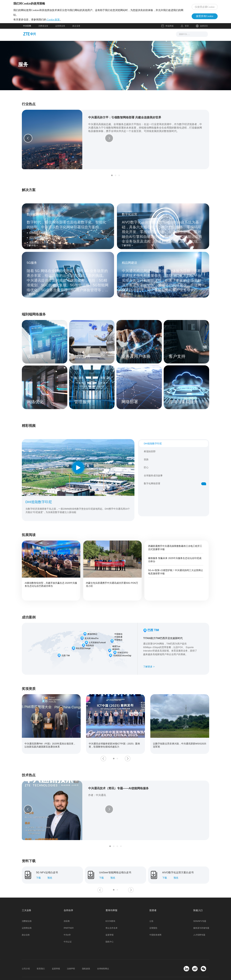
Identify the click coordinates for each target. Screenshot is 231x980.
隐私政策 (86, 957)
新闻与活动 (79, 37)
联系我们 (41, 957)
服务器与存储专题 (201, 917)
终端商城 (167, 30)
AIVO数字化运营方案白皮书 (178, 861)
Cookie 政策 (63, 21)
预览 (50, 867)
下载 (38, 867)
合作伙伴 (137, 37)
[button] (28, 141)
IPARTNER (69, 917)
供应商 (67, 910)
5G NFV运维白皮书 (47, 861)
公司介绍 (26, 957)
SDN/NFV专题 (200, 910)
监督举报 (110, 924)
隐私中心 (110, 930)
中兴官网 (27, 29)
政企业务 (76, 29)
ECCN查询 (110, 910)
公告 (151, 910)
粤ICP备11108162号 (66, 973)
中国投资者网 (155, 924)
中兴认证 (68, 930)
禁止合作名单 (112, 917)
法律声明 (71, 957)
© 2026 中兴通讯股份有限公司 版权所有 (40, 973)
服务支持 (121, 37)
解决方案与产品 (100, 37)
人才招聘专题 (199, 924)
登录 (187, 29)
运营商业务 (60, 29)
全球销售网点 (103, 957)
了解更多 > (149, 664)
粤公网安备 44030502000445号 (97, 973)
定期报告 (153, 917)
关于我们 (153, 37)
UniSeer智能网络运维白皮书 (115, 861)
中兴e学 (67, 924)
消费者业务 (43, 29)
